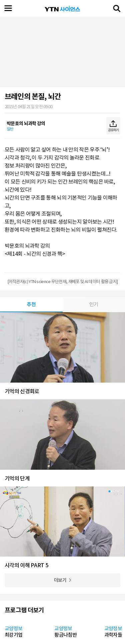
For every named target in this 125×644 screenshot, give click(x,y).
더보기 (60, 580)
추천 (31, 304)
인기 (94, 304)
